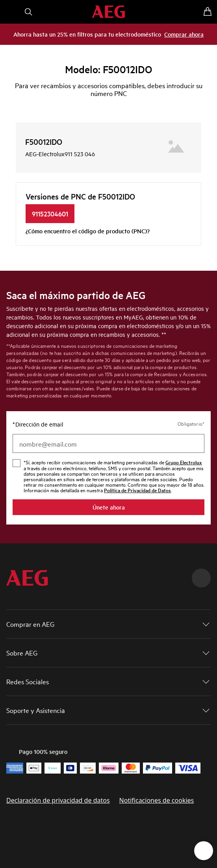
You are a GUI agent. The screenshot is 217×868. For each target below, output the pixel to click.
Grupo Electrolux (184, 462)
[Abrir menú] (9, 12)
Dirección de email (38, 424)
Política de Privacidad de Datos (137, 490)
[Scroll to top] (201, 578)
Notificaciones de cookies (157, 800)
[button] (108, 624)
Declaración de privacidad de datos (58, 800)
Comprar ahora (184, 34)
